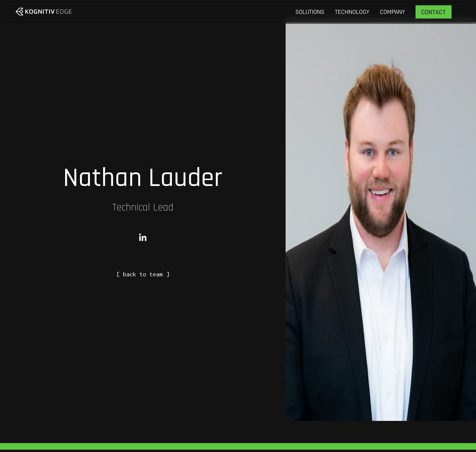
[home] (44, 12)
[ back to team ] (143, 274)
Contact (434, 12)
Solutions (310, 12)
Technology (352, 12)
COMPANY (392, 12)
